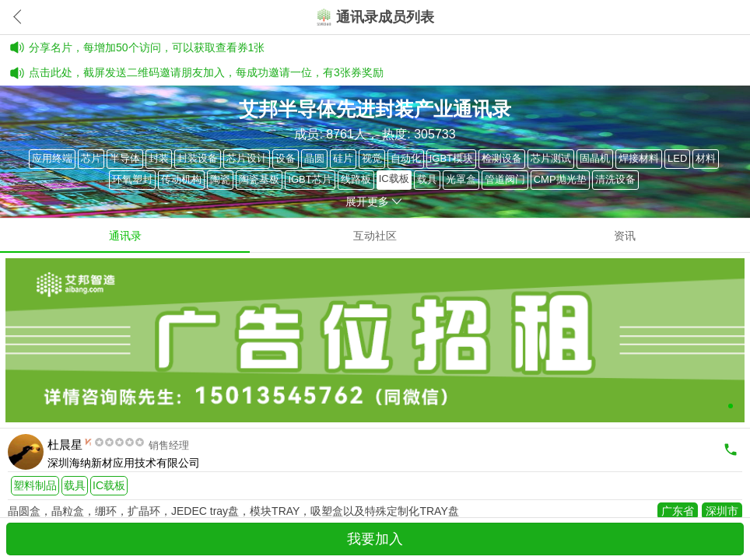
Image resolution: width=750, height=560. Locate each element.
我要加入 (375, 539)
